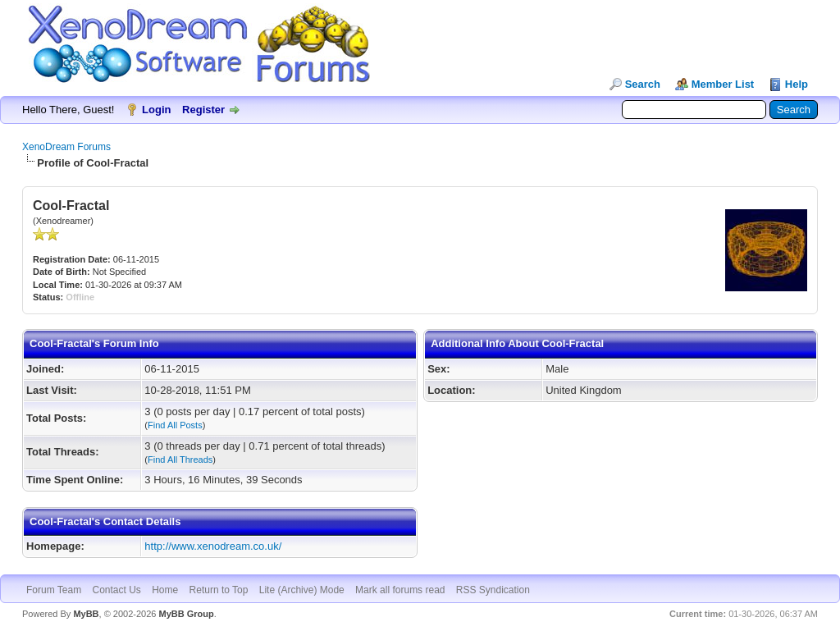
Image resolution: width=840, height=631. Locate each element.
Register (203, 110)
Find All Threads (180, 460)
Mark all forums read (400, 590)
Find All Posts (175, 425)
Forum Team (54, 590)
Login (156, 110)
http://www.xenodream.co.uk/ (213, 546)
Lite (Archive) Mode (302, 590)
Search (643, 84)
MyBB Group (186, 614)
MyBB (86, 614)
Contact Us (116, 590)
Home (165, 590)
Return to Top (219, 590)
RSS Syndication (493, 590)
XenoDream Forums (66, 147)
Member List (723, 84)
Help (797, 84)
